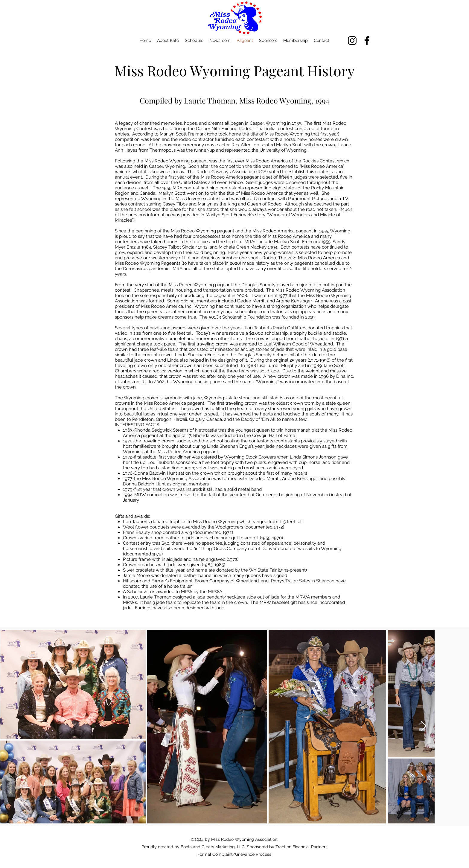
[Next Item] (423, 726)
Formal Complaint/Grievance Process (234, 854)
